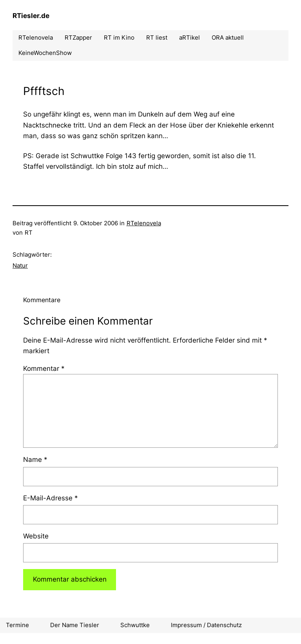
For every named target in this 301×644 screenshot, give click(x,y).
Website (36, 536)
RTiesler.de (31, 16)
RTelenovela (144, 223)
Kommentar (44, 369)
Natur (20, 265)
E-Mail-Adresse (51, 498)
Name (35, 460)
